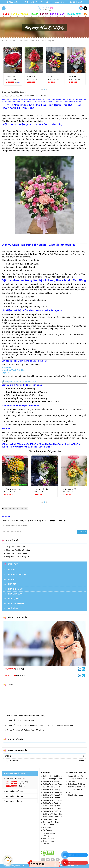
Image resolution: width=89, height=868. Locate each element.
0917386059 (10, 669)
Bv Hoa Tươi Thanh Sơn (53, 795)
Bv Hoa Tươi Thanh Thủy (53, 792)
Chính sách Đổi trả (75, 790)
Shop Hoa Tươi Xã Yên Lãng (18, 550)
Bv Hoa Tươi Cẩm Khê (52, 809)
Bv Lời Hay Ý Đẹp (50, 819)
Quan (26, 508)
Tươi (18, 508)
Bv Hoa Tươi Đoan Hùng (53, 814)
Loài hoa (71, 781)
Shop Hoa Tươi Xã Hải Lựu (17, 553)
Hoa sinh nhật (57, 14)
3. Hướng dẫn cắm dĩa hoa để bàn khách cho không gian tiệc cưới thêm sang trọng (39, 725)
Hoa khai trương (20, 14)
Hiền (22, 508)
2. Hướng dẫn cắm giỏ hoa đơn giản (19, 720)
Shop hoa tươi (49, 841)
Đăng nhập (12, 2)
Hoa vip (34, 14)
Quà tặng (13, 609)
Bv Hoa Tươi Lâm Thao (52, 784)
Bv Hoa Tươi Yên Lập (52, 790)
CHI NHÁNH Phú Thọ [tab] (15, 791)
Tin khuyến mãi (49, 833)
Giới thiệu (47, 828)
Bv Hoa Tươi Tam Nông (52, 800)
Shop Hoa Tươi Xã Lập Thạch (18, 547)
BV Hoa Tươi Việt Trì (51, 787)
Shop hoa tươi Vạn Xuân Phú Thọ (20, 381)
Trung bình (41, 521)
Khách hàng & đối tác (76, 784)
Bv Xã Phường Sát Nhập (53, 779)
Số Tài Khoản (48, 825)
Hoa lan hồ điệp (16, 604)
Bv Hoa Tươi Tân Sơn (52, 803)
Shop (10, 508)
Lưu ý (70, 792)
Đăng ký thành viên (34, 2)
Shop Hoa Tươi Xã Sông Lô (17, 557)
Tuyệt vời (62, 521)
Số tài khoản (77, 2)
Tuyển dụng (48, 830)
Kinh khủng (19, 521)
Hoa (14, 508)
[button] (42, 89)
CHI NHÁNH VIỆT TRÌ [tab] (14, 801)
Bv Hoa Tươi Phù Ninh (52, 781)
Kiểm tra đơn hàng (55, 2)
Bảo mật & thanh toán (77, 787)
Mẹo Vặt (46, 836)
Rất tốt (52, 521)
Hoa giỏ (44, 14)
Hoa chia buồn (74, 14)
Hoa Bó (5, 14)
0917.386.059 (12, 782)
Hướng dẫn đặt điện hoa (78, 776)
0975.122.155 (10, 676)
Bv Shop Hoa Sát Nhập (17, 41)
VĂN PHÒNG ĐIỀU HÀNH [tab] (16, 773)
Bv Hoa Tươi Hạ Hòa (51, 806)
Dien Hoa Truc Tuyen (51, 822)
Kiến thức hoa (48, 838)
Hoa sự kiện (14, 599)
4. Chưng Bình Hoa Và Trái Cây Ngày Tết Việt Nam (26, 730)
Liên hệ (46, 844)
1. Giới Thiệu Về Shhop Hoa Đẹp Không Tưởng (25, 716)
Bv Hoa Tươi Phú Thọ (52, 811)
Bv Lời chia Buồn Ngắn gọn (54, 817)
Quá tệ (30, 521)
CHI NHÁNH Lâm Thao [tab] (15, 796)
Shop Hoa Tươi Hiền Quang (43, 41)
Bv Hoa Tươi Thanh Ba (52, 798)
